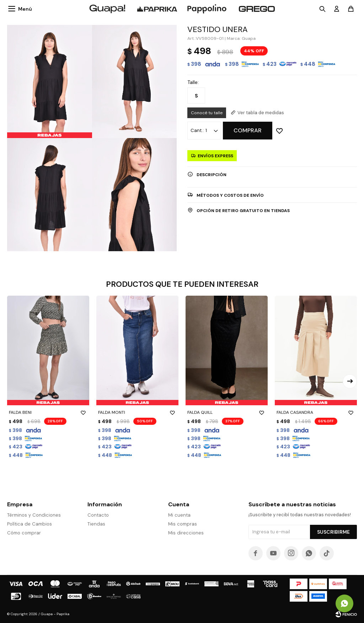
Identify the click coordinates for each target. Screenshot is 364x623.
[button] (350, 381)
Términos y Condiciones (34, 515)
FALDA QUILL (227, 412)
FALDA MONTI (137, 412)
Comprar (248, 130)
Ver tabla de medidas (261, 113)
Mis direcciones (186, 533)
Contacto (98, 515)
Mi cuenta (179, 515)
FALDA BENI (48, 412)
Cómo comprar (24, 533)
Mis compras (183, 524)
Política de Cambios (30, 524)
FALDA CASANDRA (316, 412)
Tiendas (96, 524)
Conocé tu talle (207, 113)
